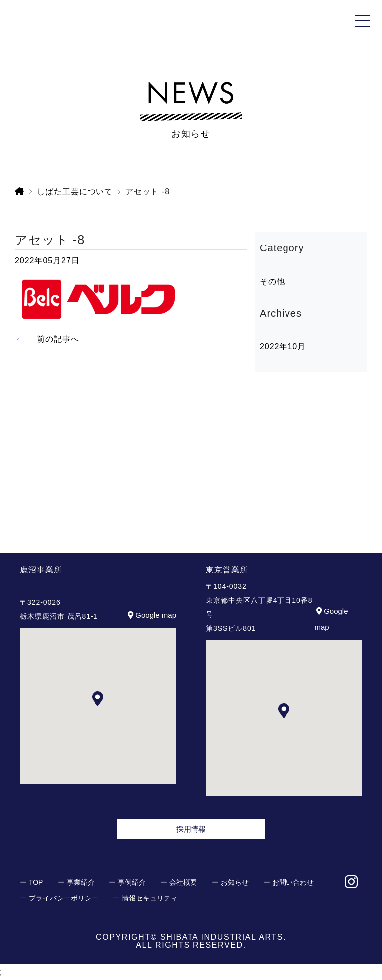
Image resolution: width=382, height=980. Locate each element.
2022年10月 (283, 347)
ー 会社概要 (179, 882)
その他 (272, 282)
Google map (151, 615)
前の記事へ (58, 339)
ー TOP (31, 882)
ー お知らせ (230, 882)
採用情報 (191, 829)
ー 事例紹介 (127, 882)
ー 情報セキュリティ (145, 898)
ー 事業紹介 (76, 882)
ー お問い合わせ (288, 882)
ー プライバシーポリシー (59, 898)
